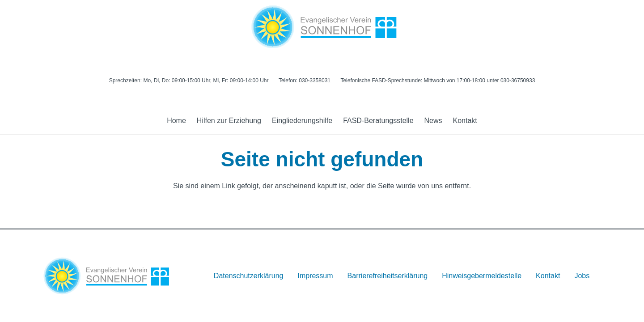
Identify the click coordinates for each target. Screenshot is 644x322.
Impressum (315, 276)
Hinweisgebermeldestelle (482, 276)
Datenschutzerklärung (249, 276)
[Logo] (322, 27)
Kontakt (548, 276)
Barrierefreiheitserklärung (388, 276)
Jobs (582, 276)
